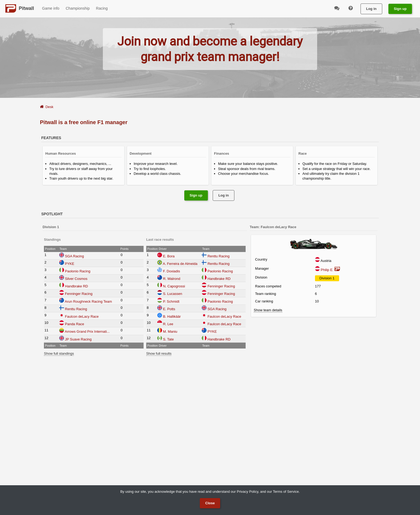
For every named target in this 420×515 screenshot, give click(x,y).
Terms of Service (286, 492)
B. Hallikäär (172, 316)
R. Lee (168, 324)
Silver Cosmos (76, 279)
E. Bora (169, 256)
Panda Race (75, 324)
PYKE (70, 264)
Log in (371, 9)
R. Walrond (172, 279)
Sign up (400, 9)
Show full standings (59, 353)
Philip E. (327, 270)
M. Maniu (170, 331)
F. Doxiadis (171, 271)
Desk (50, 107)
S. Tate (168, 339)
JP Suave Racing (78, 339)
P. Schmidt (171, 301)
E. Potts (169, 309)
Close (210, 503)
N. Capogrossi (174, 286)
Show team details (268, 310)
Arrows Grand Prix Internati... (87, 331)
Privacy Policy (247, 492)
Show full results (159, 353)
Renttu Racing (76, 309)
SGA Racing (75, 256)
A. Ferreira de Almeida (180, 264)
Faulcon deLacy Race (82, 316)
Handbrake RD (77, 286)
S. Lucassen (172, 294)
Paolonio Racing (78, 271)
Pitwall (26, 8)
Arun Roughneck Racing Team (88, 301)
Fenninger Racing (79, 294)
